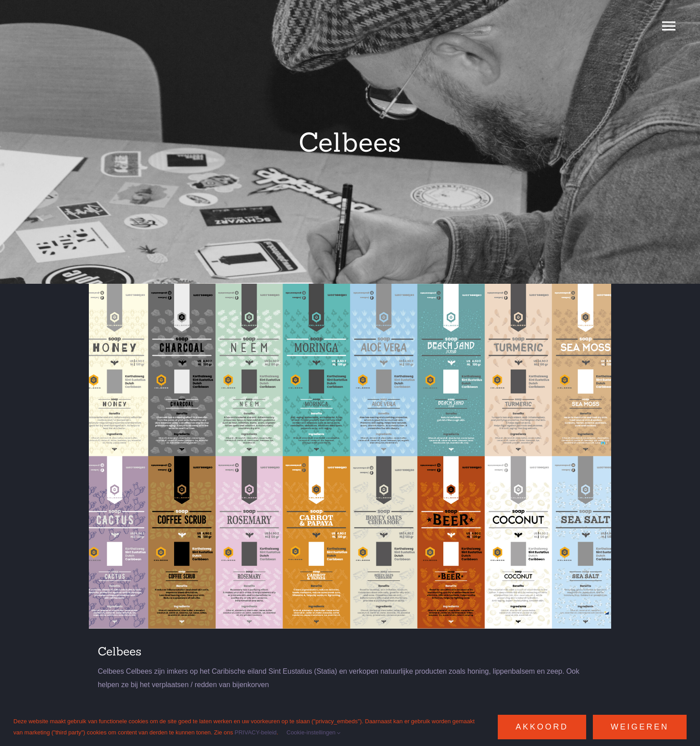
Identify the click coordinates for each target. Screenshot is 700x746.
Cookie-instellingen (314, 732)
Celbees (120, 651)
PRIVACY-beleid (256, 732)
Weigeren (640, 727)
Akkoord (542, 727)
